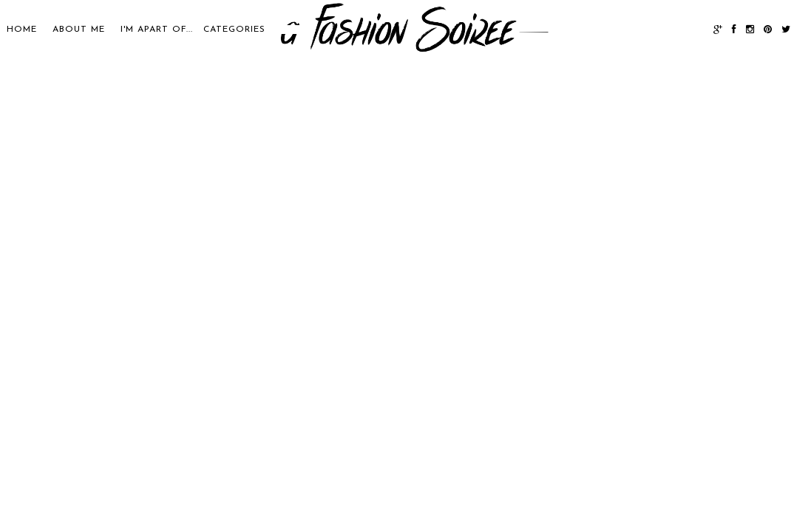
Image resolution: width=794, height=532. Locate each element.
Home (22, 30)
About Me (79, 30)
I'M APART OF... (157, 30)
